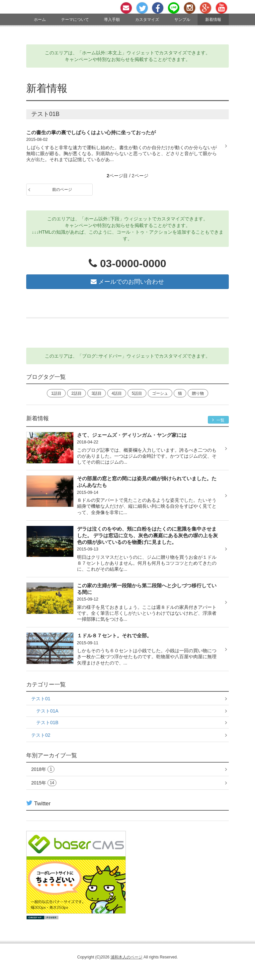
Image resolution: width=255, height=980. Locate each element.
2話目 (77, 393)
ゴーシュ (160, 393)
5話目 (137, 393)
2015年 (44, 783)
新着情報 (213, 20)
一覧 (218, 420)
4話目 (117, 393)
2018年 (43, 769)
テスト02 (41, 735)
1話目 (56, 393)
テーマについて (75, 20)
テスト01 (41, 699)
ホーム (40, 20)
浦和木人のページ (127, 957)
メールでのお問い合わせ (127, 282)
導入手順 (112, 20)
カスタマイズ (147, 20)
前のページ (62, 190)
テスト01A (47, 711)
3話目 (97, 393)
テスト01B (47, 722)
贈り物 (198, 393)
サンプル (182, 20)
